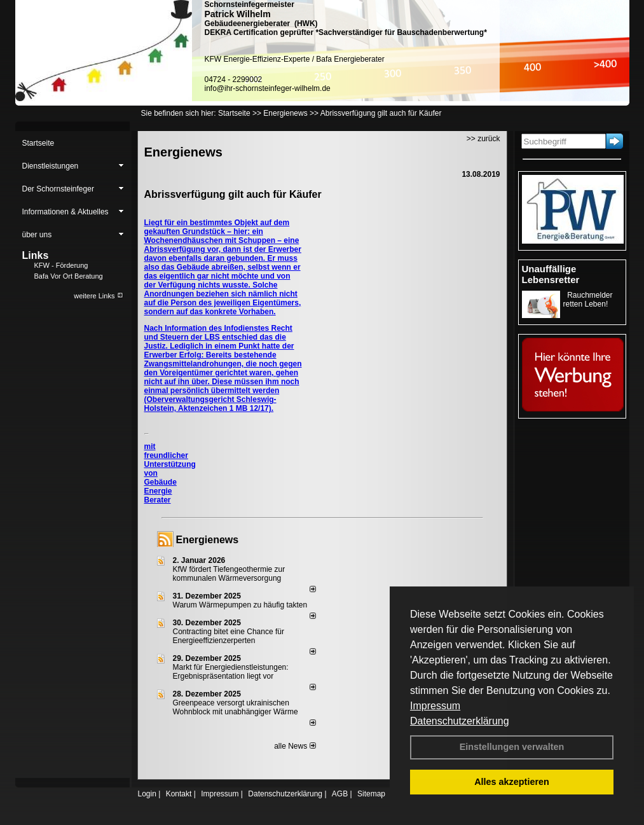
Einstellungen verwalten (512, 747)
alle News (295, 746)
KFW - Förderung (61, 265)
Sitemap (371, 794)
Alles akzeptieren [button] (512, 782)
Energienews (208, 540)
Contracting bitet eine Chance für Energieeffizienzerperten (229, 636)
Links (36, 255)
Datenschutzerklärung (460, 721)
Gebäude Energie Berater (161, 491)
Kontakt (179, 794)
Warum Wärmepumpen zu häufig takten (240, 605)
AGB (340, 794)
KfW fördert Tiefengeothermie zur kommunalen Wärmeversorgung (229, 574)
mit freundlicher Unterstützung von (170, 460)
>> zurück (483, 139)
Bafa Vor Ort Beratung (69, 276)
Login (147, 794)
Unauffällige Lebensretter (551, 274)
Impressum (435, 706)
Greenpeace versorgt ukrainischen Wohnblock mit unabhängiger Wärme (236, 707)
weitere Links (98, 296)
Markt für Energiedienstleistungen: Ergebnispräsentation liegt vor (231, 672)
